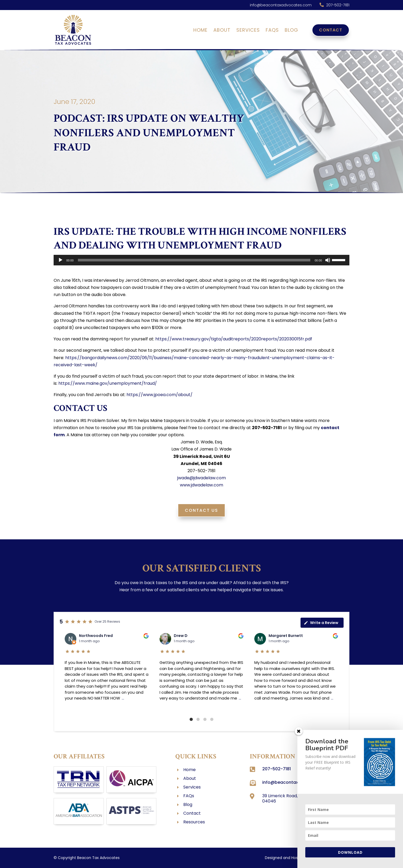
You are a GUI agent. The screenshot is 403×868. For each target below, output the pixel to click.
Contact (331, 30)
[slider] (194, 260)
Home (200, 31)
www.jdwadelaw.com (201, 485)
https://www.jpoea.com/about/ (160, 395)
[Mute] (328, 260)
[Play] (60, 260)
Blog (291, 31)
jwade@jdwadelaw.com (201, 478)
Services (248, 31)
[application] (201, 260)
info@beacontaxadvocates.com (281, 5)
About (222, 31)
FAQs (272, 31)
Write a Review (321, 623)
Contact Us (201, 510)
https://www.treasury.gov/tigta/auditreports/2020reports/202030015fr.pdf (234, 339)
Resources (194, 822)
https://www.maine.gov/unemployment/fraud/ (108, 383)
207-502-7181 (338, 5)
